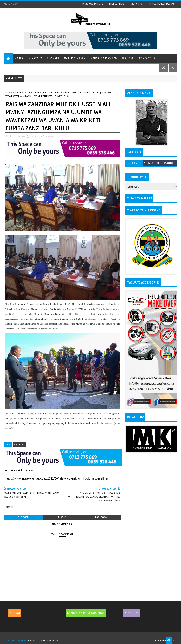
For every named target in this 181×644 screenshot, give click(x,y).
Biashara (53, 58)
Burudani (128, 58)
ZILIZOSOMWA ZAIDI (151, 164)
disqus (62, 517)
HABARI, (50, 136)
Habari (20, 58)
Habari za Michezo (104, 58)
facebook (101, 517)
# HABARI (19, 444)
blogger (23, 517)
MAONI (169, 163)
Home (9, 92)
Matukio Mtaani (75, 58)
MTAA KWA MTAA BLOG (15, 641)
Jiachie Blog (137, 4)
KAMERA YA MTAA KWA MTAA (86, 613)
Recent (134, 163)
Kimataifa (36, 58)
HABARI (20, 92)
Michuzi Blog (116, 4)
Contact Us (147, 58)
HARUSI (15, 613)
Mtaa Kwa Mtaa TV (93, 4)
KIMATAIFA (132, 613)
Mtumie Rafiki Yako (19, 470)
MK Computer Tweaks (162, 4)
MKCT (173, 641)
